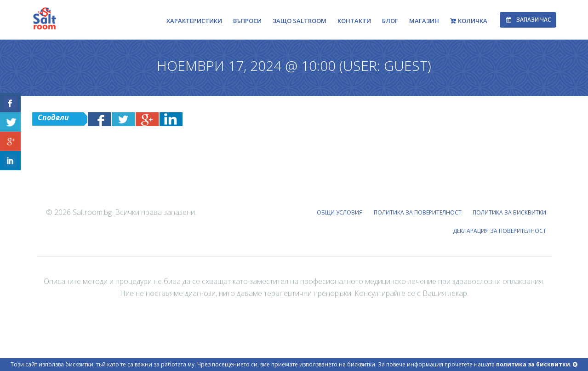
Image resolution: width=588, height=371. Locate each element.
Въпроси (247, 21)
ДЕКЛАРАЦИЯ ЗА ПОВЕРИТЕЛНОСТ (500, 231)
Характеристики (194, 21)
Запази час (528, 20)
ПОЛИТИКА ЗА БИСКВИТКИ (510, 212)
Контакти (354, 21)
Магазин (424, 21)
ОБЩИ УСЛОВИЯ (341, 212)
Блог (390, 21)
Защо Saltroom (300, 21)
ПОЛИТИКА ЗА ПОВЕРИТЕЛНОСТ (419, 212)
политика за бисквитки (533, 364)
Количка (473, 21)
